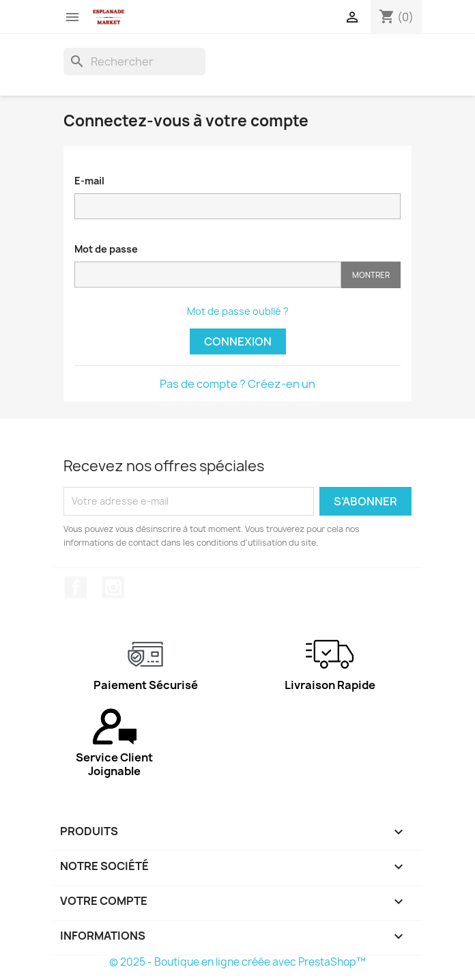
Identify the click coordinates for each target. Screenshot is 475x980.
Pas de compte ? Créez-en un (237, 384)
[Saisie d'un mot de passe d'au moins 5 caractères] (208, 275)
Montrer (371, 275)
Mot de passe (106, 249)
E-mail (89, 181)
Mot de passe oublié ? (238, 311)
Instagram (113, 587)
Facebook (76, 587)
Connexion (238, 341)
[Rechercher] (134, 61)
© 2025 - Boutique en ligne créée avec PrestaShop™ (237, 962)
